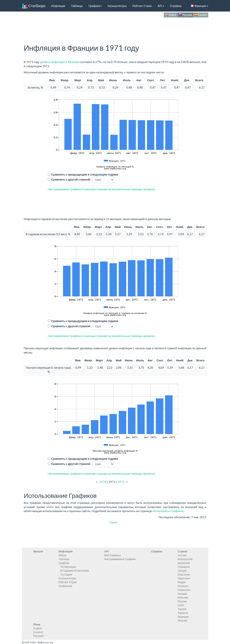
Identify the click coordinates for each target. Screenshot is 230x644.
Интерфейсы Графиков (168, 511)
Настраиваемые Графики (120, 559)
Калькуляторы (117, 6)
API (161, 6)
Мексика (183, 597)
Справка (176, 6)
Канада (182, 594)
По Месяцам (68, 567)
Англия (182, 555)
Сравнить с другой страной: (71, 179)
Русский (185, 15)
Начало (38, 551)
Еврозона (184, 574)
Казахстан (184, 590)
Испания (183, 586)
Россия (182, 601)
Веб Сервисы (113, 555)
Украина (183, 613)
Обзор (62, 555)
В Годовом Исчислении (75, 571)
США (181, 605)
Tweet (113, 522)
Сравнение (65, 586)
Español (201, 15)
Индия (182, 582)
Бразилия (184, 563)
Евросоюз (184, 578)
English (171, 15)
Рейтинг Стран (142, 6)
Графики (95, 6)
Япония (182, 620)
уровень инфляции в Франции (60, 62)
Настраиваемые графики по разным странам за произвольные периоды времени (101, 189)
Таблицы (77, 6)
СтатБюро (34, 6)
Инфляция (58, 6)
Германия (184, 567)
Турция (182, 609)
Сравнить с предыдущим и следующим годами (85, 174)
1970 (103, 482)
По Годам (66, 574)
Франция (199, 6)
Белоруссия (185, 559)
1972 (121, 482)
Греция (182, 571)
